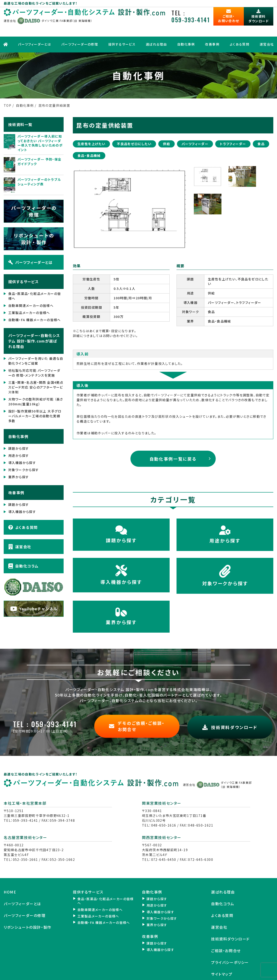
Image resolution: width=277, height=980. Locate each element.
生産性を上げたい (91, 128)
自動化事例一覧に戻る (173, 443)
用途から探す (19, 440)
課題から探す (19, 433)
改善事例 (213, 31)
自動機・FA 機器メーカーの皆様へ (35, 305)
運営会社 (20, 531)
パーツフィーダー (195, 128)
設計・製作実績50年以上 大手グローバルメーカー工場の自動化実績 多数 (35, 401)
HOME (10, 875)
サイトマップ (222, 956)
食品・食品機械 (89, 140)
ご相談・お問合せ (226, 933)
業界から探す (19, 462)
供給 (166, 128)
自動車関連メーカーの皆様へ (31, 290)
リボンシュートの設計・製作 (28, 910)
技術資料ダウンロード (230, 921)
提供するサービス (121, 31)
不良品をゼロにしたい (134, 128)
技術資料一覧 (20, 109)
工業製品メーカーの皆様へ (29, 297)
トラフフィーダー (233, 128)
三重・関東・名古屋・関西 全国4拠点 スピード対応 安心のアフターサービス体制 (36, 372)
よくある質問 (240, 31)
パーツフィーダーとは (33, 31)
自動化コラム (23, 551)
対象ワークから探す (24, 455)
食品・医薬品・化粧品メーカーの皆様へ (35, 281)
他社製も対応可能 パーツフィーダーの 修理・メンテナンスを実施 (34, 358)
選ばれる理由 (156, 31)
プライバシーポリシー (230, 945)
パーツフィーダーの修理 (79, 31)
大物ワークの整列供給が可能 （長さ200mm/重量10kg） (36, 386)
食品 (261, 128)
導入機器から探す (22, 447)
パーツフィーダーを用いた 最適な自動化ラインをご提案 (36, 346)
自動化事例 (186, 31)
